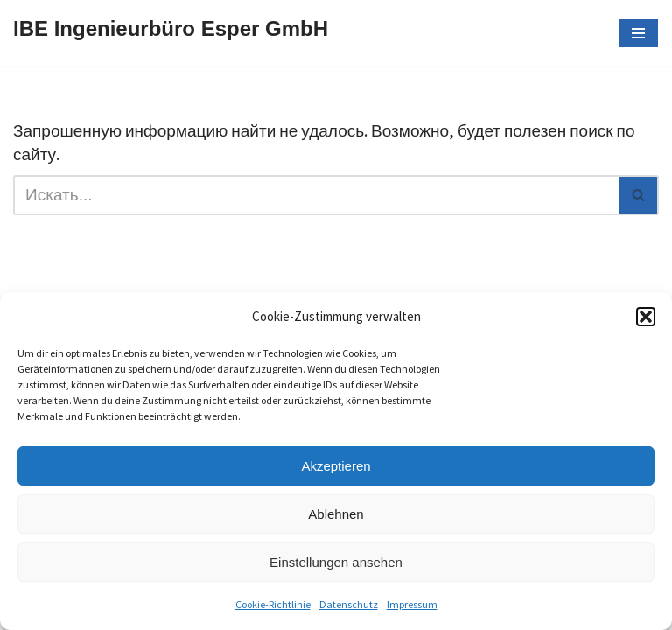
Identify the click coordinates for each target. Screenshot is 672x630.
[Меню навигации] (638, 33)
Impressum (412, 604)
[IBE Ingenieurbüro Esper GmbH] (171, 33)
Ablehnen (336, 514)
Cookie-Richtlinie (273, 604)
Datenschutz (349, 604)
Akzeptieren (336, 466)
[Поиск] (316, 195)
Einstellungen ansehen (336, 562)
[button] (646, 317)
